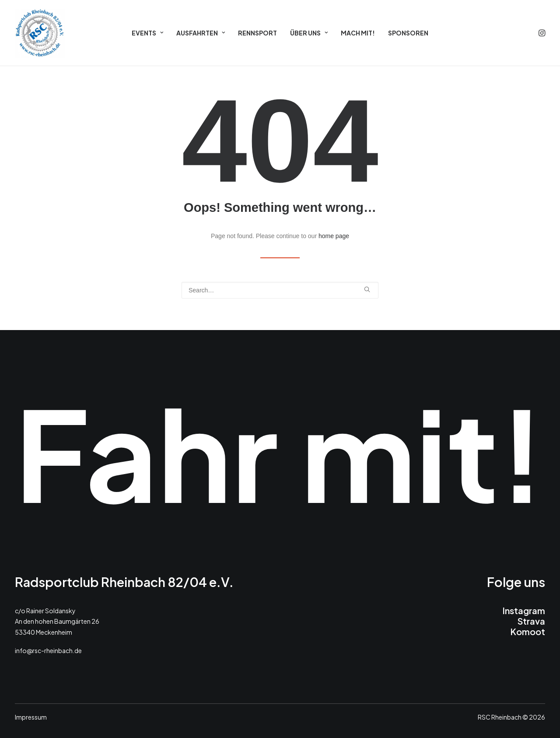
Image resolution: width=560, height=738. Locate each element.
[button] (541, 33)
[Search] (280, 290)
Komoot (528, 631)
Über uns (309, 33)
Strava (531, 621)
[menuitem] (147, 33)
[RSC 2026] (40, 33)
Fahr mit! (280, 452)
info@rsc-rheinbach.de (48, 650)
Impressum (31, 717)
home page (334, 236)
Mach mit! (358, 33)
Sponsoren (408, 33)
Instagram (524, 610)
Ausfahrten (201, 33)
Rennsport (257, 33)
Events (147, 33)
